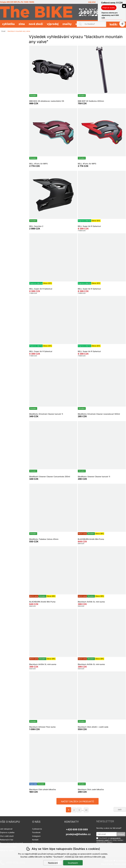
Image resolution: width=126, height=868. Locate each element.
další (120, 810)
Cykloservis (37, 829)
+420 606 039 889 (77, 829)
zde (103, 857)
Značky (67, 24)
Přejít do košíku (109, 8)
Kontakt (35, 840)
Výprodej (53, 24)
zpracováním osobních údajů (108, 839)
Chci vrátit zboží (7, 836)
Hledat (105, 24)
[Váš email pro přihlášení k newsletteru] (106, 834)
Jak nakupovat (6, 829)
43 (86, 810)
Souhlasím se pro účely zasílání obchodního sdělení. (110, 840)
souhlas (73, 854)
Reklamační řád (6, 840)
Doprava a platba (7, 832)
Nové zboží (36, 24)
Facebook (36, 832)
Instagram (36, 836)
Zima (22, 24)
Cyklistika (8, 24)
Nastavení (53, 863)
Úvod (3, 31)
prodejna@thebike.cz (78, 834)
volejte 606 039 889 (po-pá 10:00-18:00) (17, 2)
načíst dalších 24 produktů (78, 801)
